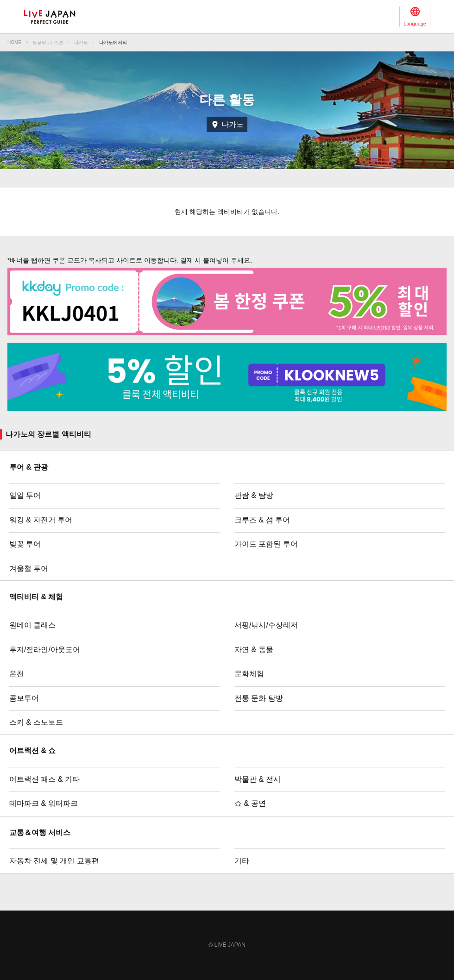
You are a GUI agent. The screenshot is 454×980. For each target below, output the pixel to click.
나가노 (81, 42)
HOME (14, 42)
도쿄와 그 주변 (48, 42)
